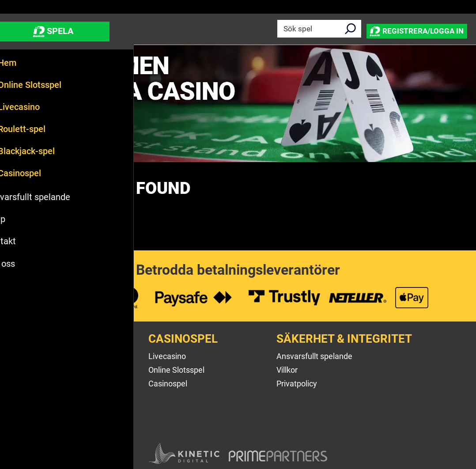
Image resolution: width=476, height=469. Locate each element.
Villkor (287, 370)
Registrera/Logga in (411, 29)
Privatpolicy (297, 384)
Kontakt (26, 384)
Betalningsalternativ (47, 397)
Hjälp (21, 370)
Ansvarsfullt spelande (314, 356)
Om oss (25, 356)
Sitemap (27, 410)
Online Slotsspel (176, 370)
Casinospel (168, 384)
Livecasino (167, 356)
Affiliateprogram (40, 424)
